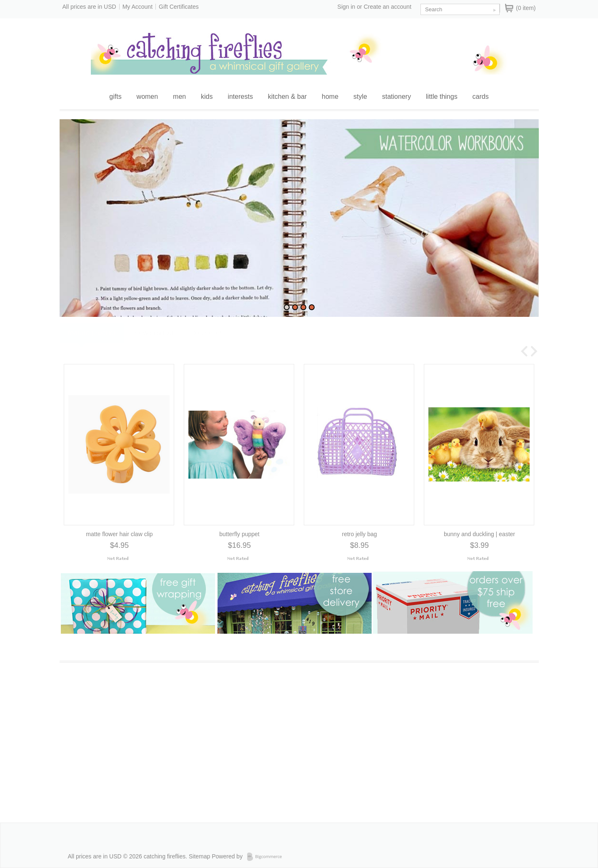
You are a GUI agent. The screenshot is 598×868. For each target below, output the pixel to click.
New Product (154, 344)
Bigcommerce (267, 857)
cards (481, 97)
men (179, 97)
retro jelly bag (359, 534)
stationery (397, 97)
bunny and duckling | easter (479, 534)
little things (442, 97)
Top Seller (207, 344)
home (330, 97)
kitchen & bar (287, 97)
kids (207, 97)
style (360, 97)
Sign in (347, 7)
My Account (138, 7)
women (148, 97)
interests (240, 97)
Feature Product (92, 344)
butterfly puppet (239, 534)
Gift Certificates (179, 7)
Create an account (388, 7)
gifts (115, 97)
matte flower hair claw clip (119, 534)
